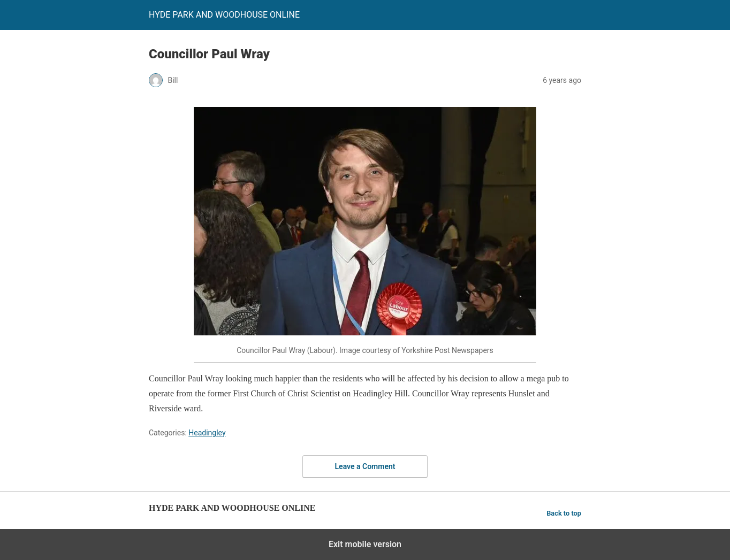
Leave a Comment (365, 466)
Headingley (207, 433)
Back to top (564, 513)
